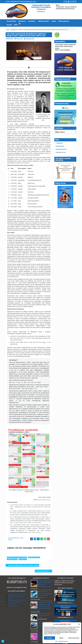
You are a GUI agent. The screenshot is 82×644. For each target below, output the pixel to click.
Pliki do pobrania (64, 21)
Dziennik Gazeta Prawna (44, 500)
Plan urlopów (23, 559)
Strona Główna (11, 21)
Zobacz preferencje (74, 638)
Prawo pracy (14, 29)
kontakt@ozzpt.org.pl (30, 2)
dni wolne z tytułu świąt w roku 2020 (17, 557)
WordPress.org (61, 152)
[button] (79, 624)
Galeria (54, 21)
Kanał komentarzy (62, 149)
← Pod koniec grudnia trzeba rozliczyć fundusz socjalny (22, 565)
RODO (56, 641)
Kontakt (9, 25)
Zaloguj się (60, 143)
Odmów (61, 638)
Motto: (58, 5)
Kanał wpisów (60, 146)
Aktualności (22, 21)
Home (8, 29)
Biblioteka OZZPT (44, 21)
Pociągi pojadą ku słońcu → (43, 571)
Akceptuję (49, 638)
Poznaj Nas (31, 21)
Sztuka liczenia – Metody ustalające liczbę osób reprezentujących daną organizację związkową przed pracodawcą (41, 606)
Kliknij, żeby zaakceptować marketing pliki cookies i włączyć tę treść (65, 595)
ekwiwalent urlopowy (34, 557)
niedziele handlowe (12, 559)
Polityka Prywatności (63, 641)
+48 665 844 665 (14, 2)
